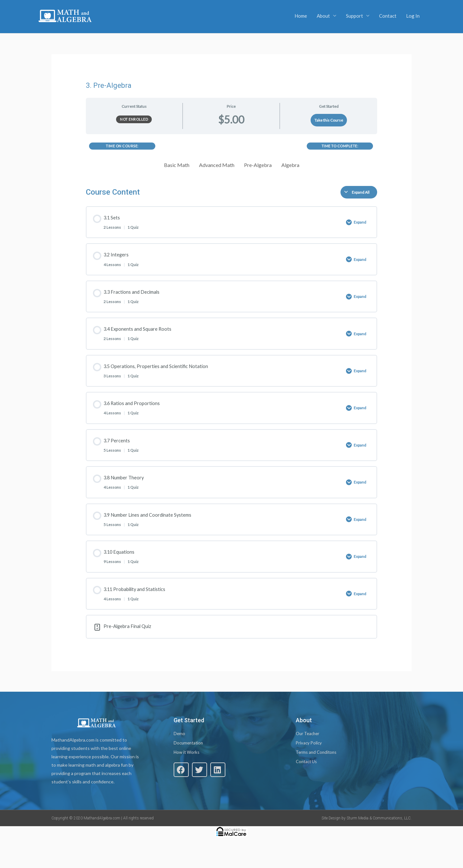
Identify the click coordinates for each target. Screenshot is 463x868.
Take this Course (329, 120)
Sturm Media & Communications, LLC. (379, 837)
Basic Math (177, 165)
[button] (181, 791)
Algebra (290, 165)
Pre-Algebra (258, 165)
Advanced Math (217, 165)
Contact (388, 16)
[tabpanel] (232, 157)
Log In (413, 16)
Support (354, 16)
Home (301, 16)
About (323, 16)
